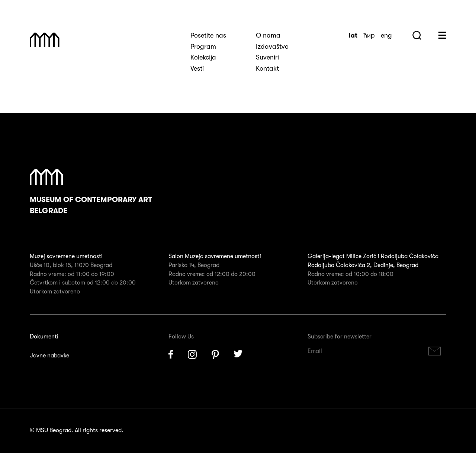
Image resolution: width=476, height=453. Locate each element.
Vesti (197, 68)
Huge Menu (442, 35)
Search (417, 35)
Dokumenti (44, 337)
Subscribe (435, 351)
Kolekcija (203, 57)
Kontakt (267, 68)
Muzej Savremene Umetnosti (45, 40)
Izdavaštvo (272, 46)
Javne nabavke (49, 356)
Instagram (192, 354)
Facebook (171, 354)
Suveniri (267, 57)
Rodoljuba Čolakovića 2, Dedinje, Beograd (363, 265)
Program (203, 46)
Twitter (238, 354)
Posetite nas (208, 35)
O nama (268, 35)
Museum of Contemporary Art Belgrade (91, 192)
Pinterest (215, 354)
